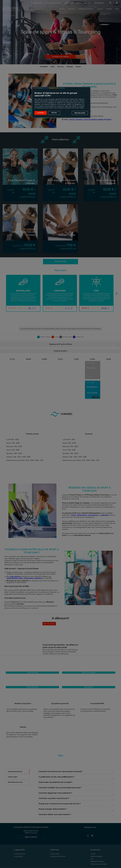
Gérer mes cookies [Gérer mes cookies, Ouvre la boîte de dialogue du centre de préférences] (80, 113)
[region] (61, 102)
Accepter (41, 113)
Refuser (54, 113)
